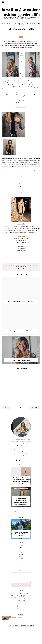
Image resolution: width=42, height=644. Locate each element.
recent (6, 408)
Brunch (27, 598)
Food (22, 600)
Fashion (23, 265)
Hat (26, 604)
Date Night (17, 596)
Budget (10, 265)
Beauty (21, 604)
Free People (30, 265)
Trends (23, 594)
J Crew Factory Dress (21, 224)
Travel (13, 598)
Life (30, 594)
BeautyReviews (14, 610)
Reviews (15, 606)
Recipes (20, 610)
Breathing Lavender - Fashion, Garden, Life (21, 12)
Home (30, 604)
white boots (34, 228)
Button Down (17, 265)
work (24, 266)
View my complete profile (16, 620)
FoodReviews (22, 602)
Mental (29, 602)
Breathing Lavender (16, 617)
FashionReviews (24, 608)
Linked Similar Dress (21, 107)
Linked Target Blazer (21, 192)
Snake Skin (19, 266)
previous (35, 408)
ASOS (6, 265)
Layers (35, 265)
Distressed (13, 608)
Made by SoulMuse (35, 642)
